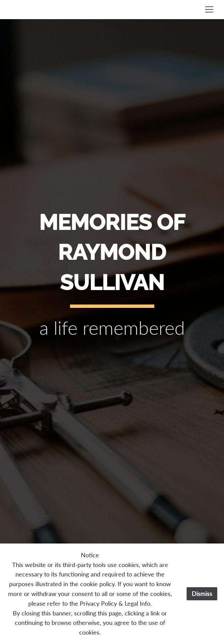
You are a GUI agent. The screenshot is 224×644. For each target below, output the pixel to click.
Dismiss (202, 594)
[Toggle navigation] (209, 9)
